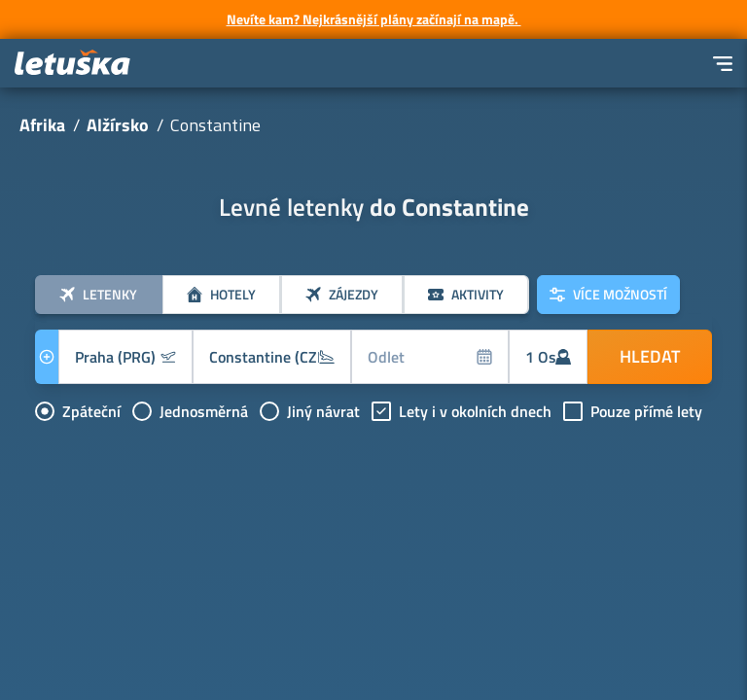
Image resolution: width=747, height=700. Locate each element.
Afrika (42, 125)
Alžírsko (118, 125)
